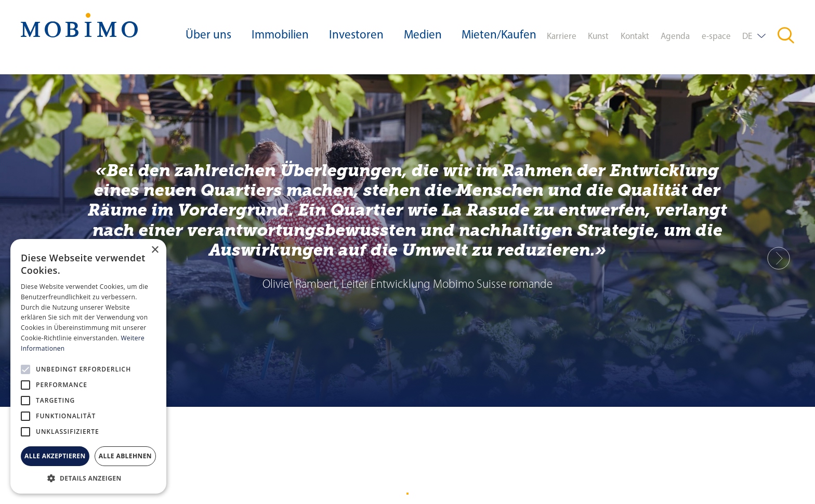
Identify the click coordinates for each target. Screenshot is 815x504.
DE (747, 37)
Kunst (598, 37)
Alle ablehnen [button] (125, 456)
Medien (423, 36)
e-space (716, 37)
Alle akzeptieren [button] (55, 456)
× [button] (155, 250)
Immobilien (280, 36)
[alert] (88, 366)
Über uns (208, 36)
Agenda (675, 37)
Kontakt (635, 37)
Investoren (356, 36)
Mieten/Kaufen (499, 36)
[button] (88, 478)
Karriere (562, 37)
